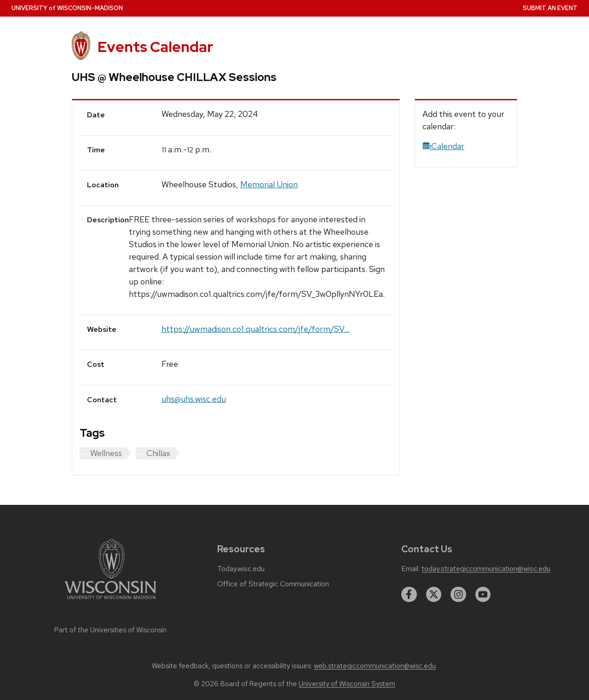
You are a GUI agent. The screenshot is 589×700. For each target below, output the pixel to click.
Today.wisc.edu (241, 569)
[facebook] (409, 595)
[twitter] (434, 595)
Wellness (106, 453)
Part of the (110, 630)
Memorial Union (269, 184)
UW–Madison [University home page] (67, 8)
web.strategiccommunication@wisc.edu (375, 666)
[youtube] (483, 595)
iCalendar (443, 146)
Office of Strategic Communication (273, 584)
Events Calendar (155, 47)
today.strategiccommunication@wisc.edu (486, 569)
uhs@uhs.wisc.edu (194, 399)
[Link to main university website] (110, 601)
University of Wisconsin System (347, 684)
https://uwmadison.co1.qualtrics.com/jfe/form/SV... (255, 329)
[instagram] (458, 595)
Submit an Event (550, 8)
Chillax (158, 453)
